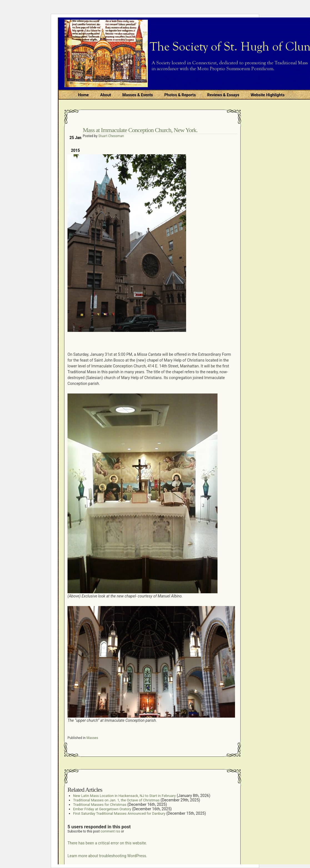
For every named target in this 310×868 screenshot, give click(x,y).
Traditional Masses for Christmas (100, 805)
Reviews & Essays (223, 95)
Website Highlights (267, 95)
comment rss (110, 831)
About (106, 95)
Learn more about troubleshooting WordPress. (107, 856)
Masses (92, 738)
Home (83, 95)
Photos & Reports (180, 95)
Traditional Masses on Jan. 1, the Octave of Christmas (116, 800)
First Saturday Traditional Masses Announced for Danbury (119, 813)
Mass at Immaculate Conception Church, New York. (140, 130)
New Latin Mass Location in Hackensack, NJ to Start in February (124, 796)
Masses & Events (137, 95)
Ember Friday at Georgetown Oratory (102, 809)
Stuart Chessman (111, 136)
